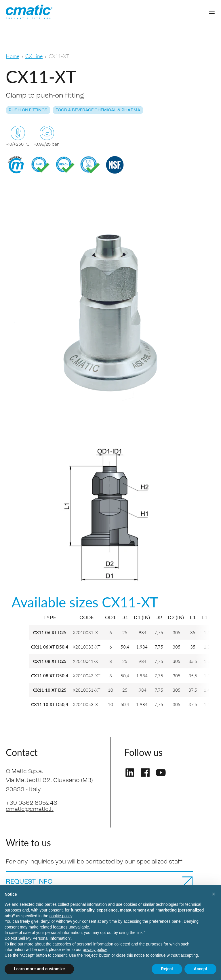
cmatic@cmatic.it (30, 809)
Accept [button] (200, 969)
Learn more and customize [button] (39, 969)
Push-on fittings (28, 110)
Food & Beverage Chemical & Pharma (98, 110)
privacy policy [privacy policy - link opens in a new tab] (95, 950)
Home (13, 56)
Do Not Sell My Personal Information (37, 938)
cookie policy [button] (61, 916)
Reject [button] (167, 969)
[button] (214, 894)
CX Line (34, 56)
